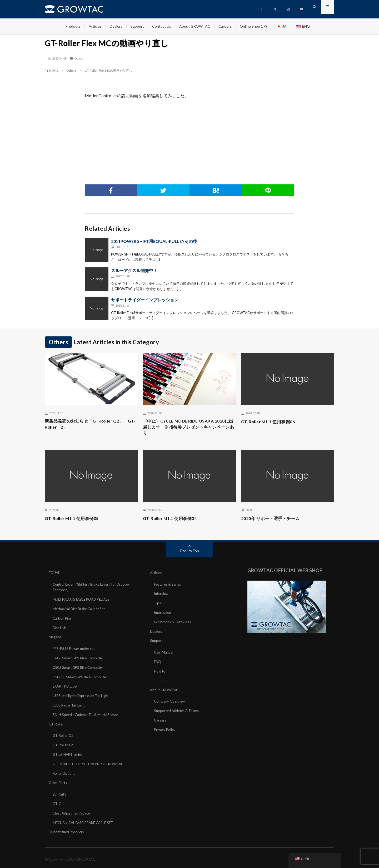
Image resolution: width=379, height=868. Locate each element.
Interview (162, 596)
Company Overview (170, 701)
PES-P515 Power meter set (75, 649)
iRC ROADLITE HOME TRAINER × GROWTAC (91, 762)
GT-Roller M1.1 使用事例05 (75, 521)
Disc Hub (60, 629)
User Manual (164, 653)
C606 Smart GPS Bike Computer (79, 659)
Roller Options (65, 771)
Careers (225, 26)
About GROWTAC (195, 26)
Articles (95, 26)
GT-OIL (59, 801)
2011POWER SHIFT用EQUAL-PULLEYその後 (154, 241)
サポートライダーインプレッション (145, 300)
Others (79, 58)
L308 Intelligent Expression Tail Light (83, 696)
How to (160, 672)
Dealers (116, 26)
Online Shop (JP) (253, 26)
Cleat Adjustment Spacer (73, 810)
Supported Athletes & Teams (178, 711)
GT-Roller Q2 (64, 735)
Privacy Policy (165, 729)
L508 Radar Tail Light (70, 705)
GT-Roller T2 (63, 744)
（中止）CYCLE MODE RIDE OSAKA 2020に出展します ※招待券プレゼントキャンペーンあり (189, 429)
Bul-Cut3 (60, 792)
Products (73, 26)
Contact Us (162, 26)
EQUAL (55, 575)
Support (137, 26)
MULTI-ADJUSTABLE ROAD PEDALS (83, 601)
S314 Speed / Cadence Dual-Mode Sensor (87, 714)
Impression (163, 614)
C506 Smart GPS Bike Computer (79, 668)
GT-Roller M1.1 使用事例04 (173, 521)
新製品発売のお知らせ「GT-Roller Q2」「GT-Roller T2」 (89, 425)
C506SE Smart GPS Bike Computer (81, 677)
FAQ (158, 662)
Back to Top (190, 553)
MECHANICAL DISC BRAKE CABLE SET (86, 820)
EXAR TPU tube (66, 686)
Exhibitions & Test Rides (174, 623)
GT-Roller (57, 723)
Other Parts (59, 781)
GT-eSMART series (69, 753)
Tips (158, 605)
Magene (55, 638)
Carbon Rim (62, 620)
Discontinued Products (68, 829)
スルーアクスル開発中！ (134, 270)
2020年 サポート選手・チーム (274, 521)
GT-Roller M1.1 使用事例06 (271, 421)
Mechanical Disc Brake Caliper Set (80, 610)
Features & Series (169, 587)
